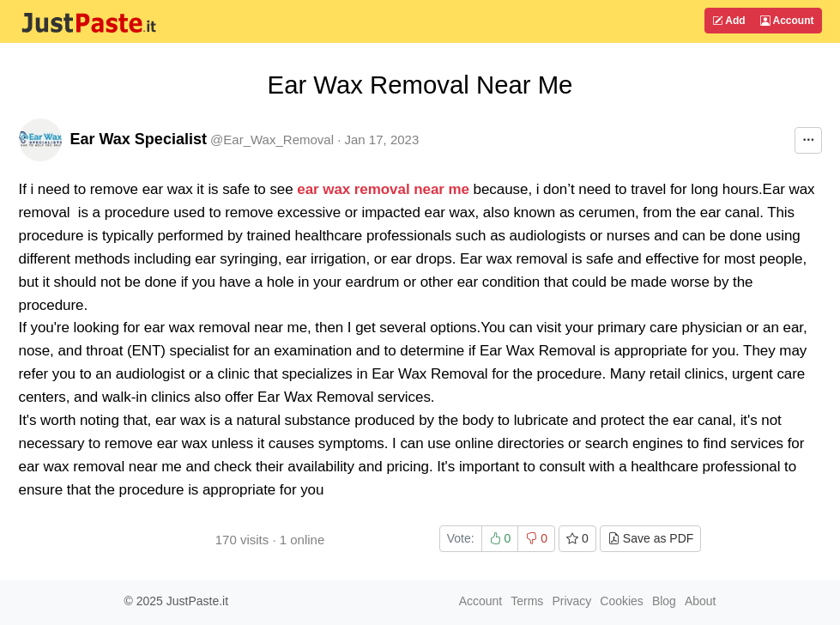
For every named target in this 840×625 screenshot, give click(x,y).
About (701, 601)
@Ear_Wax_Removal (272, 140)
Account (787, 21)
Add (728, 21)
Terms (527, 601)
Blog (664, 601)
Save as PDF (650, 538)
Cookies (622, 601)
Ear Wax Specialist (139, 139)
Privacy (571, 601)
